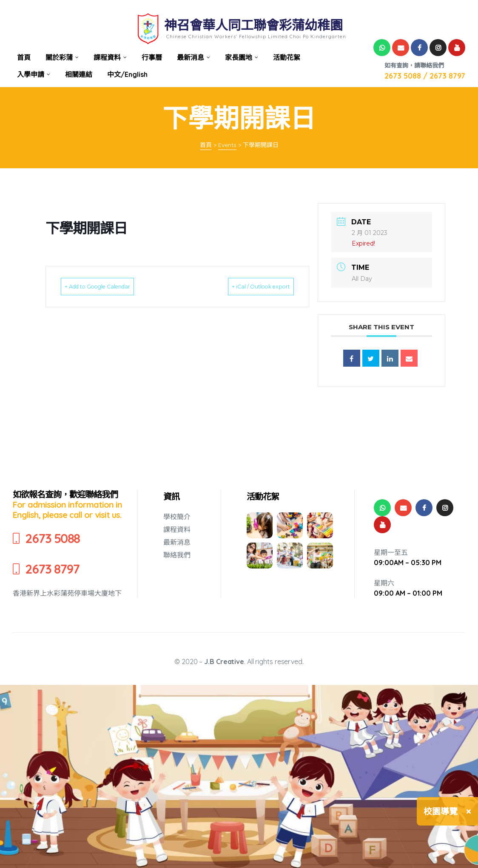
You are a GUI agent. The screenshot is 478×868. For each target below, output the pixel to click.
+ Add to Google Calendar (112, 286)
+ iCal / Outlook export (248, 286)
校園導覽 (441, 811)
